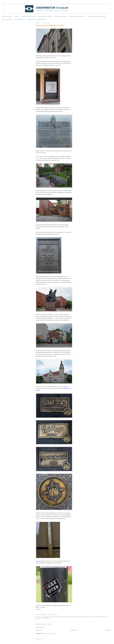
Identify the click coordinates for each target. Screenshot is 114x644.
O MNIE (17, 16)
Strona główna (73, 630)
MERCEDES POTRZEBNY (45, 16)
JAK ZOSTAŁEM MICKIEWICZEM (96, 16)
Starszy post (108, 630)
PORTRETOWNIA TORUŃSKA (77, 16)
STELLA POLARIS (7, 20)
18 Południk (45, 617)
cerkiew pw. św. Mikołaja (73, 617)
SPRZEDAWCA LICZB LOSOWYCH (37, 20)
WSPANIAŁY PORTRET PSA (28, 16)
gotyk (91, 617)
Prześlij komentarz (40, 627)
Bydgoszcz (61, 617)
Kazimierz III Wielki (99, 617)
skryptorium (45, 618)
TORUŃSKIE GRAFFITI (61, 16)
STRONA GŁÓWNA (7, 16)
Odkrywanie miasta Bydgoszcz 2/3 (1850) (49, 26)
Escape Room (85, 617)
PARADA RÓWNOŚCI (19, 20)
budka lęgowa (53, 617)
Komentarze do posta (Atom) (48, 633)
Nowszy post (39, 630)
